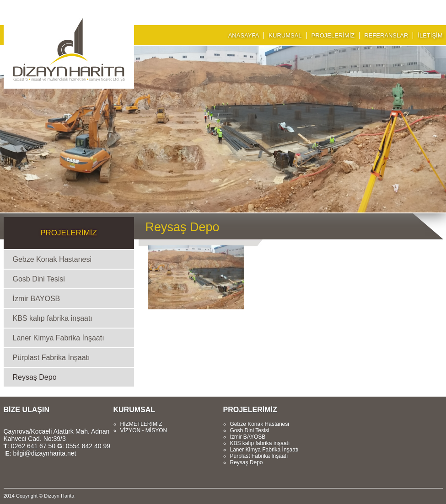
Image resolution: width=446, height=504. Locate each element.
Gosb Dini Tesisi (39, 279)
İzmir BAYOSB (37, 299)
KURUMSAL (285, 35)
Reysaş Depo (35, 377)
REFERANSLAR (386, 35)
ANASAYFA (244, 35)
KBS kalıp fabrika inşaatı (53, 318)
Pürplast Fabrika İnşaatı (51, 358)
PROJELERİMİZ (333, 35)
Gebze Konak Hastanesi (52, 259)
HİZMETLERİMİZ (141, 424)
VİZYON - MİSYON (144, 430)
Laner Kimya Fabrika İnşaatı (59, 338)
